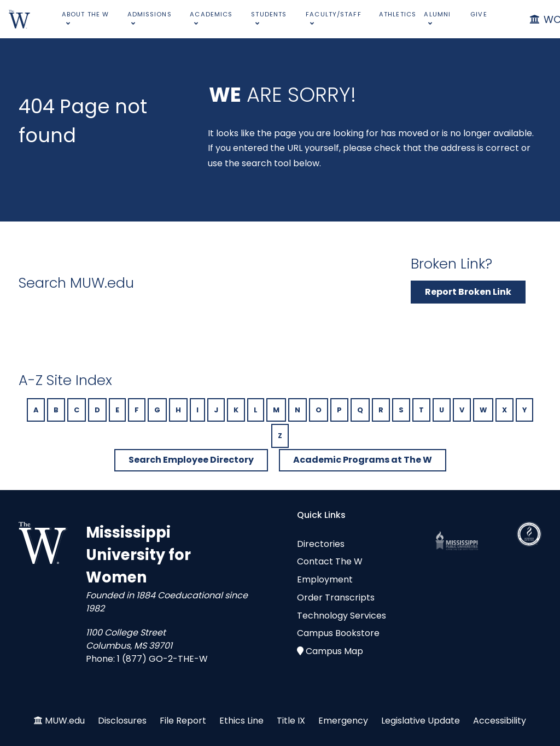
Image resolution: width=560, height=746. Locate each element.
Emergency (343, 721)
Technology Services (342, 616)
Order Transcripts (336, 598)
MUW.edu (65, 721)
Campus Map (334, 651)
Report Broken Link (468, 292)
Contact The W (330, 561)
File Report (183, 721)
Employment (325, 579)
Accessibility (500, 721)
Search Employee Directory (191, 460)
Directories (321, 544)
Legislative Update (421, 721)
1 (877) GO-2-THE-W (162, 659)
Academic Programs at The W (363, 460)
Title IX (291, 721)
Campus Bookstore (338, 633)
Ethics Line (241, 721)
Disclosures (122, 721)
